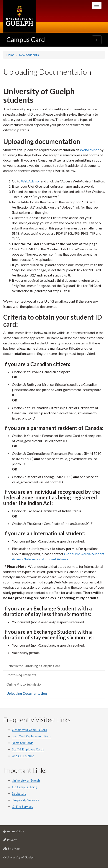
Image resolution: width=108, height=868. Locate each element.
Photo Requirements (21, 675)
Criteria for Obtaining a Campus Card (33, 666)
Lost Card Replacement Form (32, 736)
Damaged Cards (23, 743)
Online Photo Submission (25, 684)
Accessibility (20, 832)
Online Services (23, 806)
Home (11, 55)
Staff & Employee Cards (28, 749)
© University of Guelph (19, 857)
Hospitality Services (25, 800)
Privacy (17, 841)
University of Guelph (26, 780)
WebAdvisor (89, 150)
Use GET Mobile (23, 756)
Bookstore (19, 793)
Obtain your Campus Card (29, 730)
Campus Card (26, 39)
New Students (29, 55)
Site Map (18, 850)
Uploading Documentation (33, 695)
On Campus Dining (25, 787)
